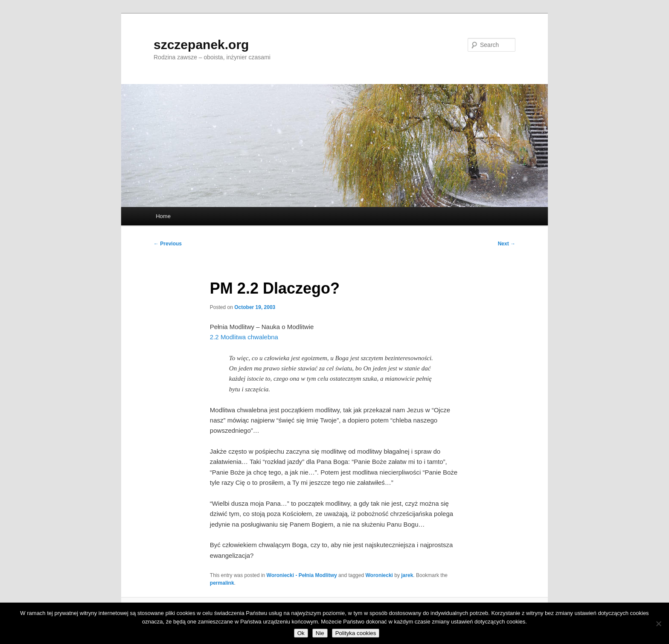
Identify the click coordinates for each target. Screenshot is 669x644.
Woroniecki (379, 575)
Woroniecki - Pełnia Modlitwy (302, 575)
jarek (407, 575)
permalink (222, 583)
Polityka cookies (356, 633)
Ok (301, 633)
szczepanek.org (201, 45)
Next (507, 244)
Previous (168, 244)
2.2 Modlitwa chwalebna (244, 337)
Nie (320, 633)
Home (163, 216)
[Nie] (658, 624)
